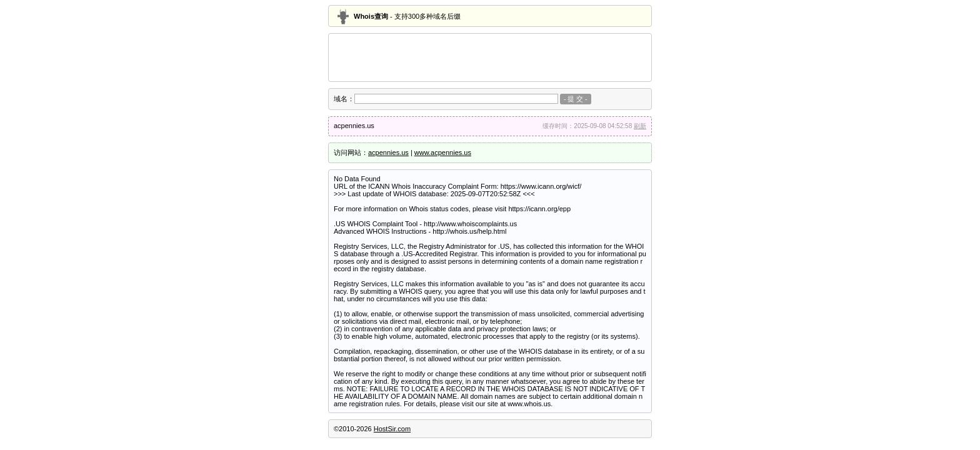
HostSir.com (392, 429)
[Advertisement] (490, 57)
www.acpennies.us (443, 152)
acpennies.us (388, 152)
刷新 (640, 126)
